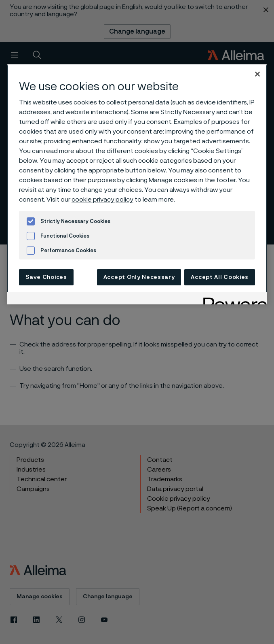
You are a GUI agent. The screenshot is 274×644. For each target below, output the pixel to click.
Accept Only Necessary (139, 277)
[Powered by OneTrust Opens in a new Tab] (232, 299)
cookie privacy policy (102, 200)
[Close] (257, 74)
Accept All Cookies (220, 277)
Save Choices (46, 277)
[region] (137, 184)
